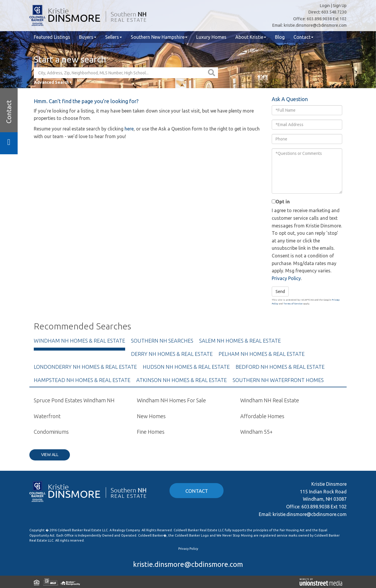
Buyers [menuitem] (88, 37)
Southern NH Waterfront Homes (278, 380)
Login (325, 6)
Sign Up (340, 6)
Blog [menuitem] (280, 37)
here (129, 129)
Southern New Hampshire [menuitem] (159, 37)
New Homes (151, 416)
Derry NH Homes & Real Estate (172, 354)
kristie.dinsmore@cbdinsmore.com (315, 25)
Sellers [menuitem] (114, 37)
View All (50, 455)
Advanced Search (51, 82)
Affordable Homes (262, 416)
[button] (212, 73)
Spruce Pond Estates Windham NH (74, 400)
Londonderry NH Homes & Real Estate (85, 367)
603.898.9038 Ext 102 (327, 19)
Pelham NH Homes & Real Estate (262, 354)
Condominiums (51, 432)
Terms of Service (293, 304)
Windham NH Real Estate (270, 400)
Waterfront (47, 416)
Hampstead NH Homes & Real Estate (82, 380)
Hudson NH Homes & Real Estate (186, 367)
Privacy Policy (286, 278)
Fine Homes (151, 432)
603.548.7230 (334, 12)
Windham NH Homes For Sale (171, 400)
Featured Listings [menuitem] (52, 37)
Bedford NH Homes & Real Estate (280, 367)
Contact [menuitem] (303, 37)
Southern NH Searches (162, 341)
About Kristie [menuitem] (251, 37)
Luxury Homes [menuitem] (211, 37)
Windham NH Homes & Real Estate (79, 341)
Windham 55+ (256, 432)
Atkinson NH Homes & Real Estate (182, 380)
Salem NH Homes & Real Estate (240, 341)
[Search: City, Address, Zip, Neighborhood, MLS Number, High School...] (120, 73)
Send (280, 292)
